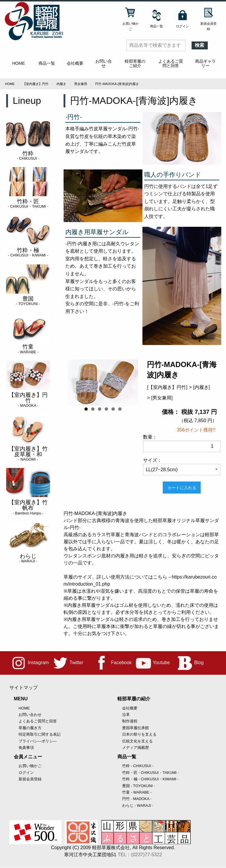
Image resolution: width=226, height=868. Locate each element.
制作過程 (130, 721)
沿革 (126, 715)
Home (10, 84)
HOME (18, 63)
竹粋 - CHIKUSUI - (138, 766)
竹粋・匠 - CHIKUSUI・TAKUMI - (151, 773)
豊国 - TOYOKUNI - (139, 786)
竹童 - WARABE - (137, 792)
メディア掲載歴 (136, 748)
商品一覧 (47, 63)
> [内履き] (199, 387)
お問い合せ (104, 63)
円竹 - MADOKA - (137, 799)
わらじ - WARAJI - (138, 805)
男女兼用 (81, 84)
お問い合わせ (30, 715)
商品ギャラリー (205, 63)
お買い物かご (30, 766)
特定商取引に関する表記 (40, 734)
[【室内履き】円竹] (167, 387)
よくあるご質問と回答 (171, 63)
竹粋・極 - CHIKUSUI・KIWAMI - (150, 779)
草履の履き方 (30, 728)
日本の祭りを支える (139, 734)
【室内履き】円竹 (36, 84)
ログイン (26, 773)
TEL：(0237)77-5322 (140, 855)
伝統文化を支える (137, 741)
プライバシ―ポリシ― (38, 741)
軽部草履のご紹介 (135, 63)
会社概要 (75, 63)
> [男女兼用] (160, 398)
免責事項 (26, 748)
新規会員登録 (30, 779)
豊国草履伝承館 (136, 728)
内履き (61, 84)
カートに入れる (182, 488)
